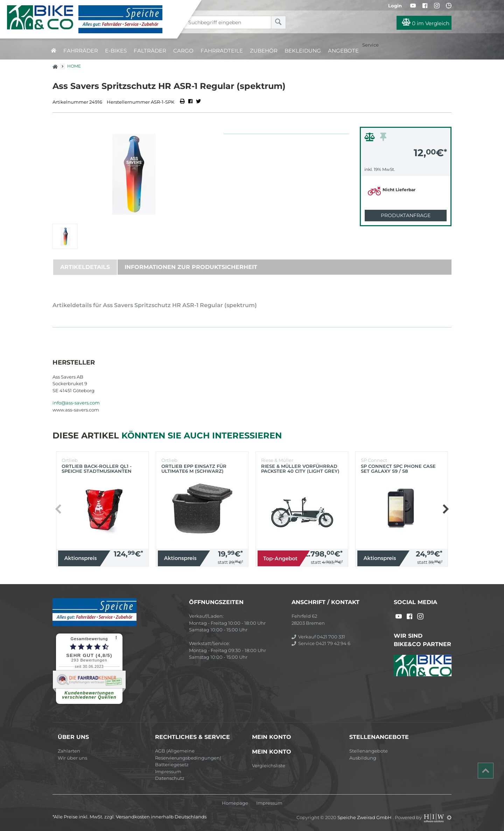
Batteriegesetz (172, 764)
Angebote (343, 51)
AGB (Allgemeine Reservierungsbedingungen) (188, 754)
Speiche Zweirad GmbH (365, 817)
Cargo (183, 51)
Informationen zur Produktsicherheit (191, 267)
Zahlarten (69, 751)
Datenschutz (170, 778)
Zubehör (264, 51)
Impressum (168, 771)
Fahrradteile (222, 51)
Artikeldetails (85, 267)
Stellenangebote (369, 751)
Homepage (235, 803)
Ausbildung (363, 758)
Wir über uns (72, 758)
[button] (445, 509)
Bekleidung (303, 51)
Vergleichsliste (269, 766)
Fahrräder (81, 51)
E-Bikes (116, 51)
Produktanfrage (406, 215)
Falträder (150, 51)
